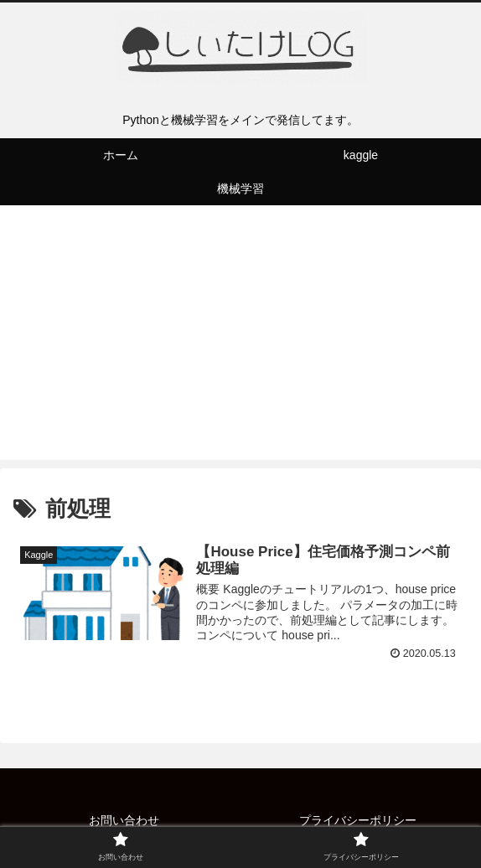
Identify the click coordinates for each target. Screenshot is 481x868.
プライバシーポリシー (358, 820)
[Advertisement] (240, 343)
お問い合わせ (124, 820)
